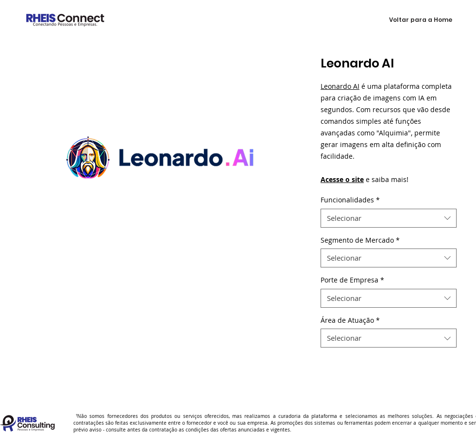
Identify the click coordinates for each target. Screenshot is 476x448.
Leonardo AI (340, 86)
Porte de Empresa (352, 280)
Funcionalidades (350, 200)
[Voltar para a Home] (421, 20)
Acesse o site (342, 179)
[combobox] (389, 218)
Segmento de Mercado (360, 240)
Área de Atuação (350, 320)
